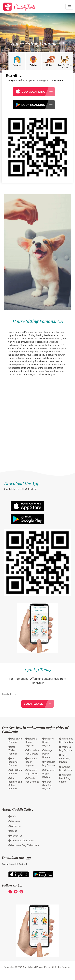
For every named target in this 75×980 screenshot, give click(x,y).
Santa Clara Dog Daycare (47, 785)
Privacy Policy (43, 967)
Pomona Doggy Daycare (31, 762)
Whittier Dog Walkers (65, 768)
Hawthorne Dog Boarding (66, 740)
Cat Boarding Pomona (13, 762)
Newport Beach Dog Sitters (65, 778)
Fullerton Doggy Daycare (48, 742)
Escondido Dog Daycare (32, 752)
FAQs (12, 816)
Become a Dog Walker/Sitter (24, 845)
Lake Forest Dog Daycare (65, 759)
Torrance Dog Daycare (32, 772)
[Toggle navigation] (69, 7)
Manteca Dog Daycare (66, 749)
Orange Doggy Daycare (47, 754)
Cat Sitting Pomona (15, 772)
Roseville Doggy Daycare (31, 742)
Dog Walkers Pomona (13, 750)
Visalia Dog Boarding (32, 780)
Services (14, 821)
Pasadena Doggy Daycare (49, 774)
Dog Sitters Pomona (15, 740)
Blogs (13, 831)
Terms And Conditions (21, 841)
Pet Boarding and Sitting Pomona (15, 783)
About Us (14, 826)
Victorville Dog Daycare (49, 764)
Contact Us (15, 836)
